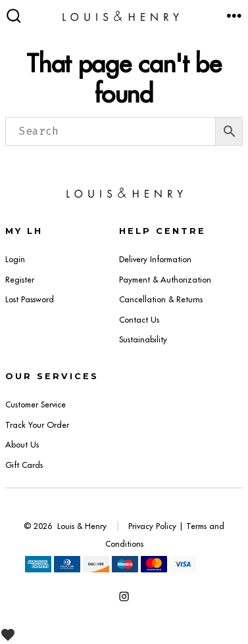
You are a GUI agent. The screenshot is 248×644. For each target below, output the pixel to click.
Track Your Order (37, 425)
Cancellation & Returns (161, 299)
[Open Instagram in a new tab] (124, 596)
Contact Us (139, 320)
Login (15, 259)
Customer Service (36, 404)
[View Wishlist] (13, 634)
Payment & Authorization (165, 280)
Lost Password (30, 299)
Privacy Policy (152, 526)
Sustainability (143, 339)
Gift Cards (24, 465)
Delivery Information (155, 259)
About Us (22, 445)
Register (20, 280)
